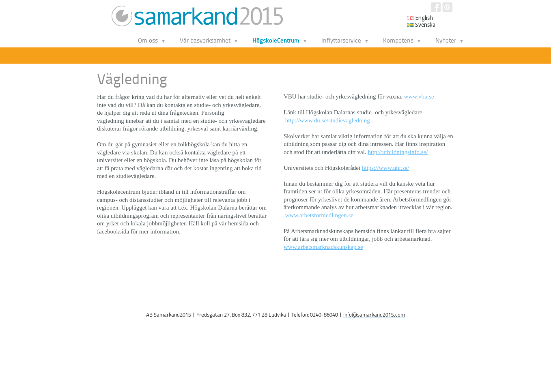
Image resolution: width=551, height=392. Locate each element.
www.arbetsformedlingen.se (319, 215)
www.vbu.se (419, 96)
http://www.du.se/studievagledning (327, 120)
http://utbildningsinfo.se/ (398, 152)
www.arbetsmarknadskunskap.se (323, 247)
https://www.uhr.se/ (386, 168)
